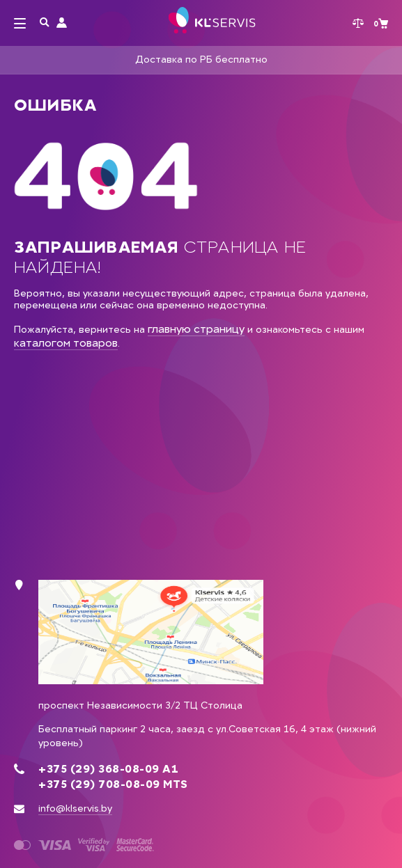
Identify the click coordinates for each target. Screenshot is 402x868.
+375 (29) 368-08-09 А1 (108, 769)
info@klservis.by (75, 808)
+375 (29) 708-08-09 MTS (113, 784)
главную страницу (196, 329)
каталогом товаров (66, 343)
